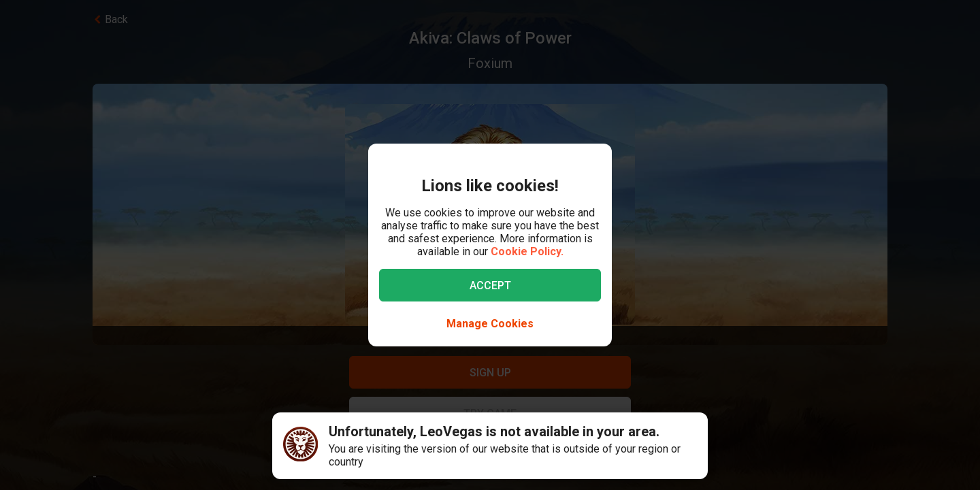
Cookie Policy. (527, 251)
